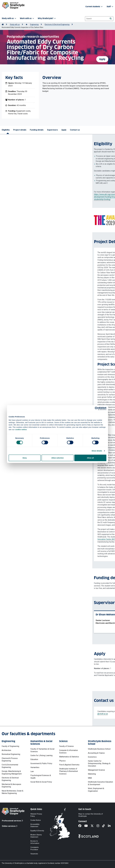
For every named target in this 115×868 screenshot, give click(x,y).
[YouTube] (87, 826)
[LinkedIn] (111, 826)
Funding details (37, 130)
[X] (94, 826)
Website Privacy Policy (36, 815)
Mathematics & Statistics (69, 757)
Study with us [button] (9, 18)
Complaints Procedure (35, 848)
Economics (92, 757)
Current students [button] (94, 7)
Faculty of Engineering (10, 746)
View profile (47, 629)
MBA (90, 778)
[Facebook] (81, 826)
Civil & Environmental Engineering (10, 766)
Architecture (6, 750)
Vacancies (34, 854)
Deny (25, 458)
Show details (97, 451)
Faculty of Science (66, 746)
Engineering (34, 24)
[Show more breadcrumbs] (28, 25)
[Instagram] (99, 826)
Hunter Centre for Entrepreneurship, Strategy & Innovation (99, 764)
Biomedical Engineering (11, 754)
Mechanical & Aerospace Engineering (11, 785)
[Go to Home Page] (3, 24)
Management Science (96, 770)
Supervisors (52, 130)
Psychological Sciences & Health (41, 777)
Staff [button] (110, 7)
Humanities (35, 767)
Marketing (92, 774)
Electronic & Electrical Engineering (57, 24)
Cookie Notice (36, 820)
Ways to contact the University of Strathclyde (91, 815)
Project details (20, 130)
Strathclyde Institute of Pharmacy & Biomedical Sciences (68, 771)
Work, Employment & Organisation (96, 790)
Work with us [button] (27, 18)
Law (32, 771)
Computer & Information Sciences (69, 752)
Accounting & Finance (96, 753)
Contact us (75, 130)
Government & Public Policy (41, 763)
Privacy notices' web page (37, 675)
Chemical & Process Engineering (10, 760)
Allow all (90, 458)
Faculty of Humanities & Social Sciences (42, 750)
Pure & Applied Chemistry (69, 765)
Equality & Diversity (37, 831)
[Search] (111, 19)
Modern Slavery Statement (36, 836)
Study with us (15, 24)
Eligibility (6, 130)
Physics (62, 761)
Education (34, 759)
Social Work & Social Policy (41, 782)
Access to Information (35, 842)
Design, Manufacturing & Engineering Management (12, 772)
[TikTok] (105, 826)
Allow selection (57, 458)
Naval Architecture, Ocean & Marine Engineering (12, 792)
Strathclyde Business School (99, 749)
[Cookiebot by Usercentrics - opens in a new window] (97, 408)
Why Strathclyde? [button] (47, 18)
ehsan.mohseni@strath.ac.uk (65, 659)
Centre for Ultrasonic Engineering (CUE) (38, 534)
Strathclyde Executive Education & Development (100, 783)
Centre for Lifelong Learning (41, 755)
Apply (102, 58)
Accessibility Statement (35, 825)
